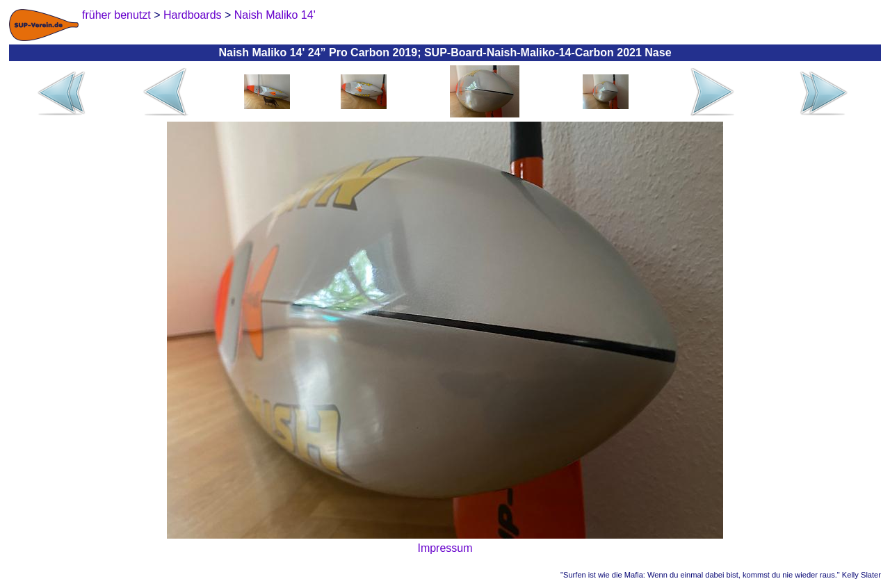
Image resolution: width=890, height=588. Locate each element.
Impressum (445, 548)
